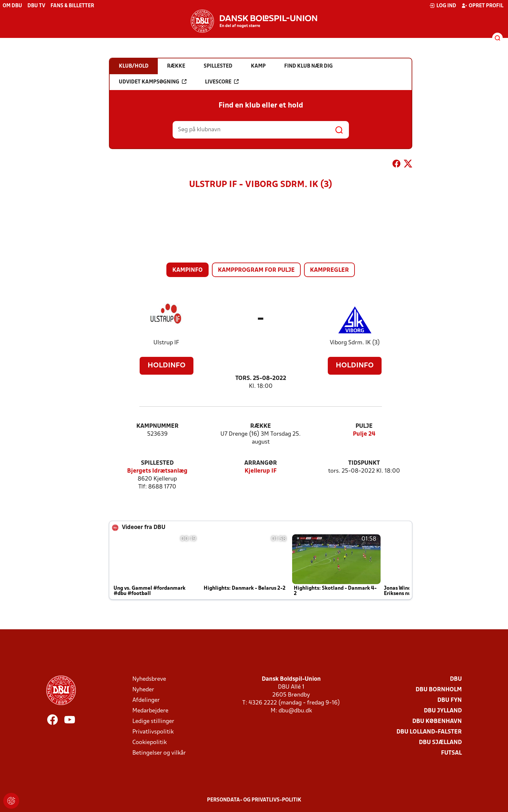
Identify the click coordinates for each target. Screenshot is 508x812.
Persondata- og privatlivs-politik (254, 800)
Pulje (364, 426)
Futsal (451, 753)
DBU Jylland (443, 711)
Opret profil (482, 6)
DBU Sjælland (440, 743)
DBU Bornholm (439, 690)
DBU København (437, 721)
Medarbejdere (150, 711)
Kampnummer (157, 426)
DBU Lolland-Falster (429, 732)
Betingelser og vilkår (159, 753)
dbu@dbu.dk (295, 711)
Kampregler (329, 270)
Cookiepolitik (150, 743)
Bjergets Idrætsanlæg (157, 471)
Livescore (222, 82)
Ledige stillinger (153, 721)
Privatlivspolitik (153, 732)
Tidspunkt (364, 463)
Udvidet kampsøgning (153, 82)
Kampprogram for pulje (256, 270)
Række (261, 426)
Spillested (157, 463)
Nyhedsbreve (149, 679)
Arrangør (261, 463)
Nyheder (143, 690)
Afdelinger (146, 700)
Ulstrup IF (166, 343)
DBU (456, 679)
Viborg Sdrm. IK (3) (355, 343)
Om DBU (12, 6)
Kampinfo (187, 270)
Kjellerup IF (261, 471)
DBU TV (36, 6)
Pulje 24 (364, 434)
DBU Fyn (450, 700)
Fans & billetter (72, 6)
